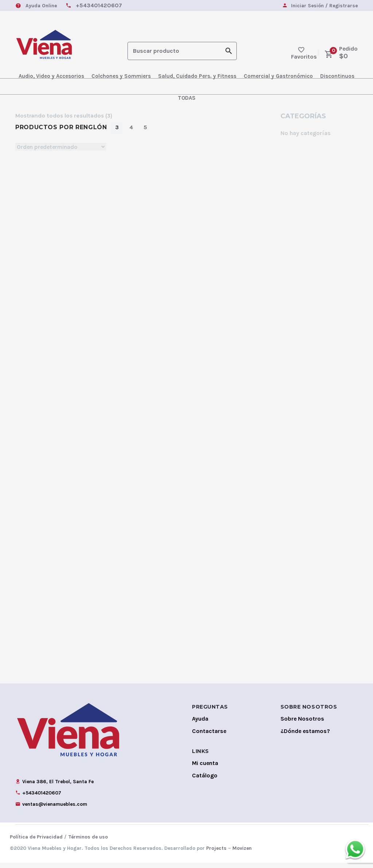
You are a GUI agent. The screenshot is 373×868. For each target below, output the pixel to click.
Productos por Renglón (61, 127)
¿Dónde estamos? (305, 736)
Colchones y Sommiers (121, 76)
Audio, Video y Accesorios (51, 76)
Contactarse (209, 736)
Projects (216, 853)
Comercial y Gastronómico (278, 76)
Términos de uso (88, 842)
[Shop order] (61, 147)
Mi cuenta (205, 768)
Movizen (242, 853)
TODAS (187, 98)
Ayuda (200, 724)
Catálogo (205, 780)
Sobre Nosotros (302, 724)
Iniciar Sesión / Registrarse (324, 6)
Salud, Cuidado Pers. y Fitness (197, 76)
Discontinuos (337, 76)
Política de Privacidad (36, 842)
